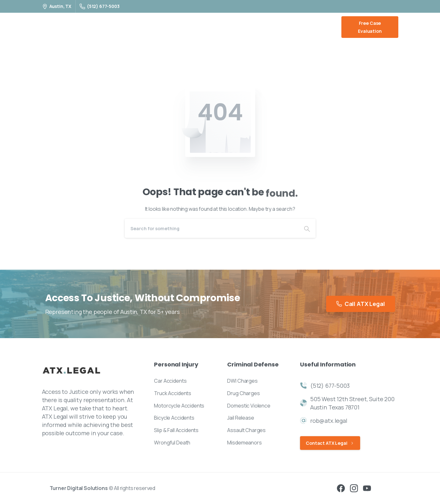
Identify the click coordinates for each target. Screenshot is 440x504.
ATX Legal (61, 27)
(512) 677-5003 (100, 6)
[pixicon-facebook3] (341, 488)
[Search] (212, 228)
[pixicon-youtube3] (367, 488)
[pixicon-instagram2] (354, 488)
